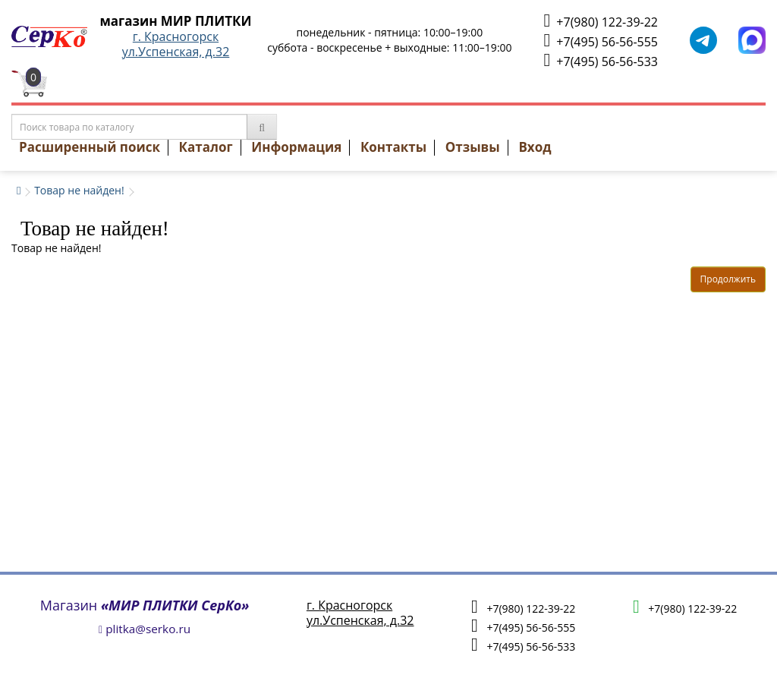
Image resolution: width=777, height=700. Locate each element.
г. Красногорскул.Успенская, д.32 (176, 44)
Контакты (393, 147)
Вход (535, 147)
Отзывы (473, 147)
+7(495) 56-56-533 (601, 60)
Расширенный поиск (90, 147)
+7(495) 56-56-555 (601, 41)
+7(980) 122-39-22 (601, 21)
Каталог (206, 147)
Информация (296, 147)
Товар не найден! (79, 190)
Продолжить (728, 279)
